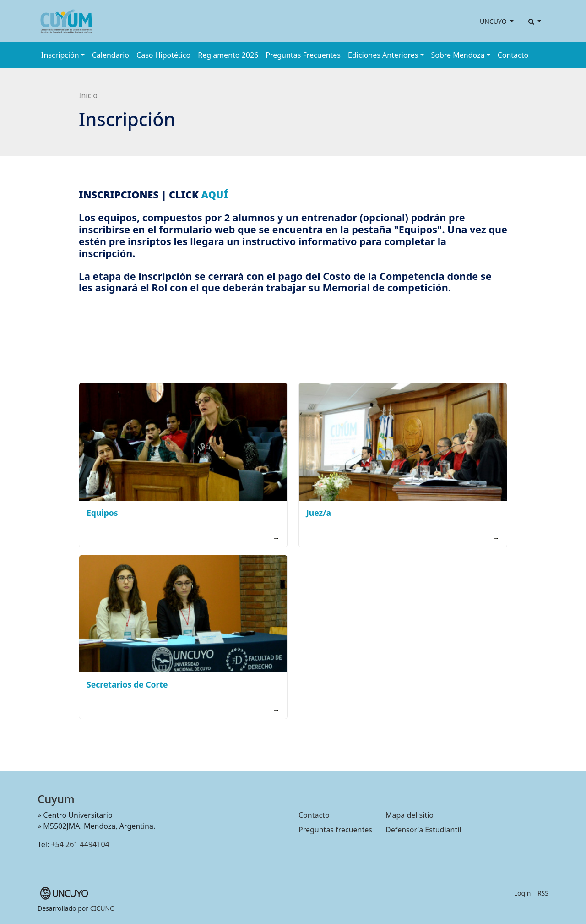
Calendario (111, 55)
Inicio (88, 95)
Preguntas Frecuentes (303, 55)
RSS (543, 893)
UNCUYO (494, 21)
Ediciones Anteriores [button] (383, 55)
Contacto (513, 55)
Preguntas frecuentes (335, 830)
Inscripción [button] (60, 55)
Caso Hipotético (163, 55)
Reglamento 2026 (228, 55)
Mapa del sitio (410, 815)
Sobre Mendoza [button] (458, 55)
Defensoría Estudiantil (423, 830)
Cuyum (56, 799)
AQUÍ (215, 194)
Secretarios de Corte (127, 684)
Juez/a (319, 513)
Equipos (102, 513)
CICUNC (102, 908)
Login (523, 893)
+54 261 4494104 (80, 844)
